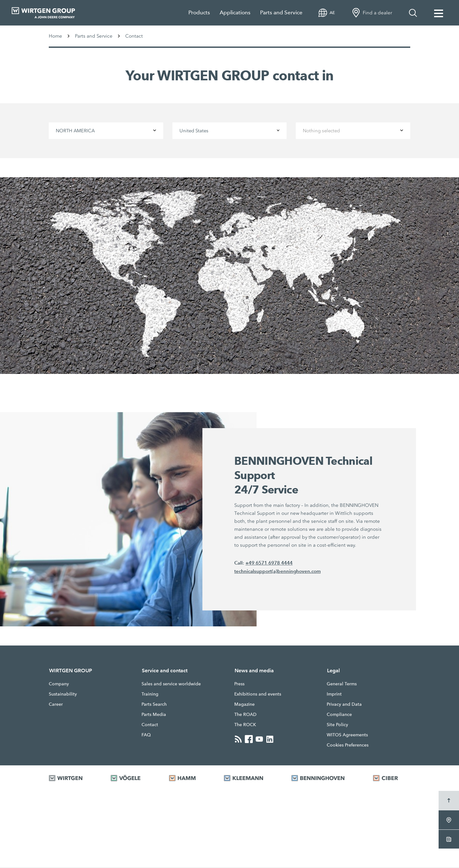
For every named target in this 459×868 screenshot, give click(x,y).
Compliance (339, 715)
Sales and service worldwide (171, 684)
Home (55, 36)
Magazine (244, 704)
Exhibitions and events (258, 694)
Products (199, 13)
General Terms (342, 684)
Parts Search (154, 704)
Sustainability (63, 694)
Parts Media (154, 715)
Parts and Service (281, 13)
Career (56, 704)
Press (239, 684)
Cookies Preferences (348, 745)
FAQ (146, 735)
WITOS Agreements (347, 735)
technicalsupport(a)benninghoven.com (277, 571)
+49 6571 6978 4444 (269, 563)
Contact (150, 725)
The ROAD (245, 715)
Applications (235, 13)
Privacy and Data (344, 704)
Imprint (334, 694)
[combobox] (106, 131)
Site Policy (337, 725)
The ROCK (245, 725)
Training (150, 694)
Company (59, 684)
